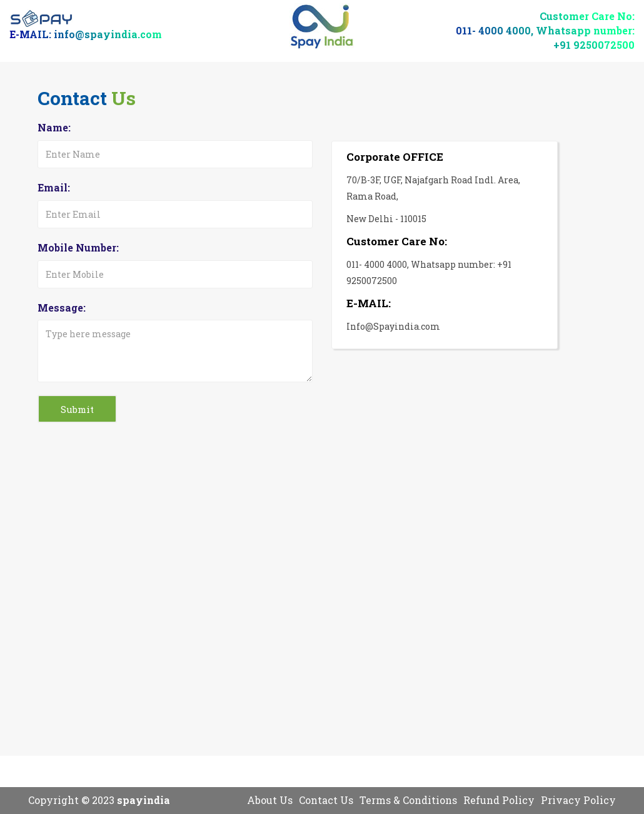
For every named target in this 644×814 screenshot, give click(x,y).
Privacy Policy (578, 800)
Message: (62, 308)
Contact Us (326, 800)
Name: (54, 127)
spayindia (143, 800)
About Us (270, 800)
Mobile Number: (78, 247)
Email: (54, 187)
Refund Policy (499, 800)
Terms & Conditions (408, 800)
